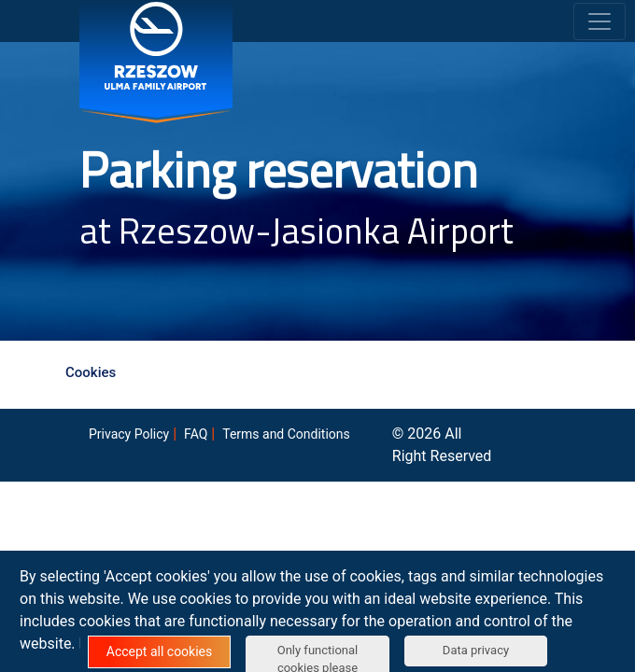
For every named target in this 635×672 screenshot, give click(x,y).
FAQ (196, 434)
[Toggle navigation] (600, 21)
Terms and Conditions (286, 434)
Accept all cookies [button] (159, 651)
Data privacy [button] (476, 650)
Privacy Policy (129, 434)
